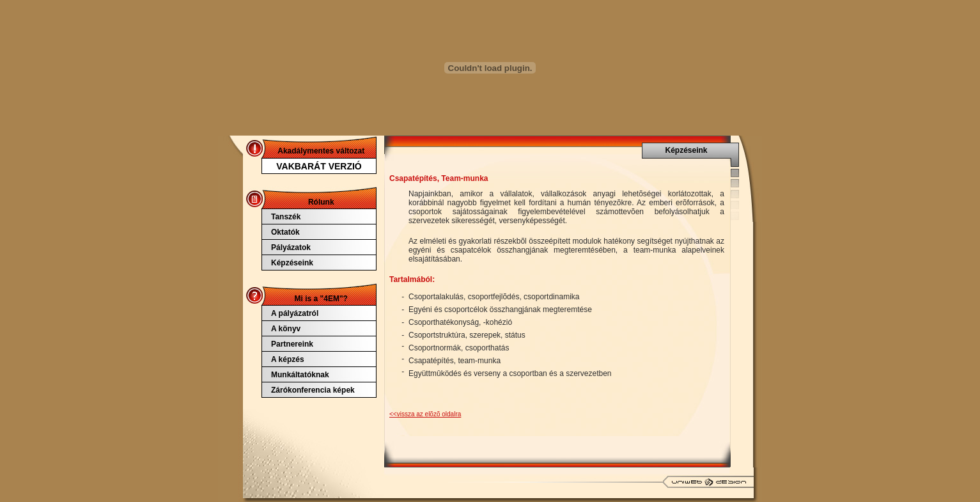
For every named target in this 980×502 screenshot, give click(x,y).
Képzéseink (292, 263)
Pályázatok (291, 247)
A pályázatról (295, 313)
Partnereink (292, 344)
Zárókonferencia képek (313, 390)
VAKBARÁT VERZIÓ (319, 166)
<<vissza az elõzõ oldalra (425, 414)
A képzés (288, 359)
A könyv (286, 329)
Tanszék (286, 217)
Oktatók (285, 232)
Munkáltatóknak (300, 375)
